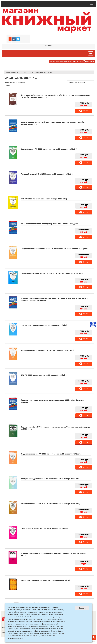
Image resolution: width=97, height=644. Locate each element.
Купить (84, 111)
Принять (82, 608)
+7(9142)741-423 (77, 62)
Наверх (93, 638)
